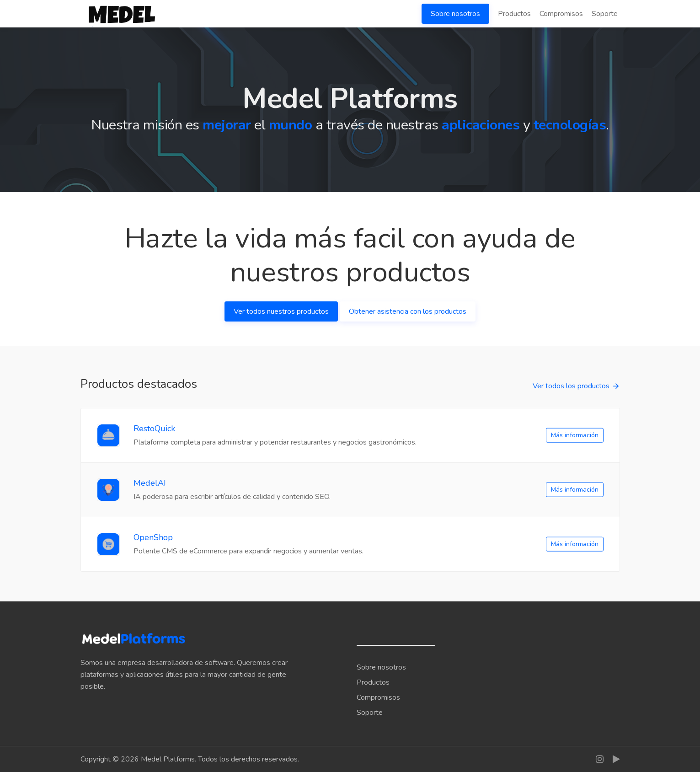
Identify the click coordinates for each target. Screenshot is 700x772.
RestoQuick (154, 429)
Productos (514, 14)
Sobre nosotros (455, 14)
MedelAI (150, 483)
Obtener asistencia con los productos (408, 311)
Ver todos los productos (571, 386)
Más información (575, 435)
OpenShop (153, 537)
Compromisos (561, 14)
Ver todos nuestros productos (281, 311)
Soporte (605, 14)
